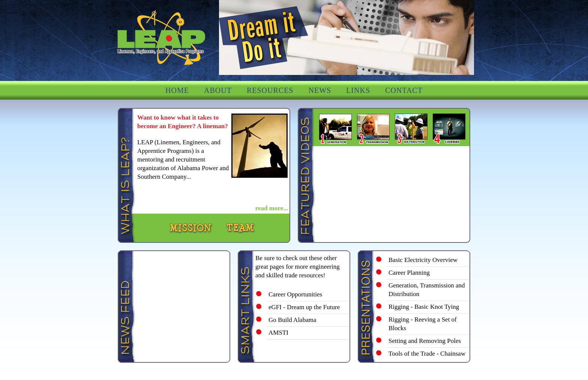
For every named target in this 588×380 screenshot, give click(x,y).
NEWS (320, 90)
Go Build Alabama (292, 320)
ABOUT (218, 90)
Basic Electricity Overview (423, 260)
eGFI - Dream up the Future (304, 307)
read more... (272, 208)
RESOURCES (270, 90)
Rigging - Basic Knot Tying (424, 307)
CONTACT (404, 90)
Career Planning (409, 273)
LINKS (358, 90)
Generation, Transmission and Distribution (427, 290)
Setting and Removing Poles (425, 341)
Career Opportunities (295, 294)
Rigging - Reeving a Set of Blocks (423, 324)
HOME (177, 90)
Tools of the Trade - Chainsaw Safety (427, 358)
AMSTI (278, 333)
